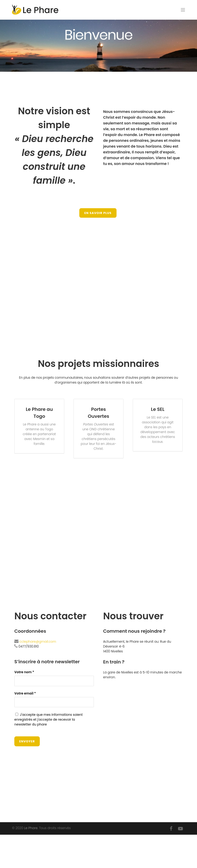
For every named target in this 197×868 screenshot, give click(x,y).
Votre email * (54, 699)
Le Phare (31, 828)
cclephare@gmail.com (38, 642)
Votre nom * (54, 678)
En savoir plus (98, 213)
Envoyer (27, 741)
